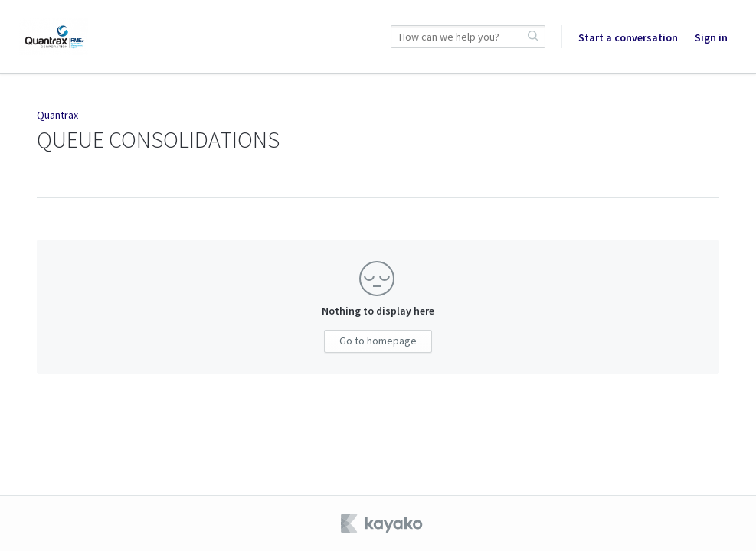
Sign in (711, 37)
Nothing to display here (378, 311)
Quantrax (57, 115)
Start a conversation (628, 37)
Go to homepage (378, 341)
